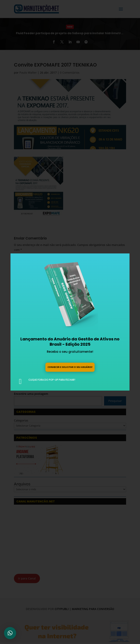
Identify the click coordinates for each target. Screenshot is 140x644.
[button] (10, 633)
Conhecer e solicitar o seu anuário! (70, 367)
